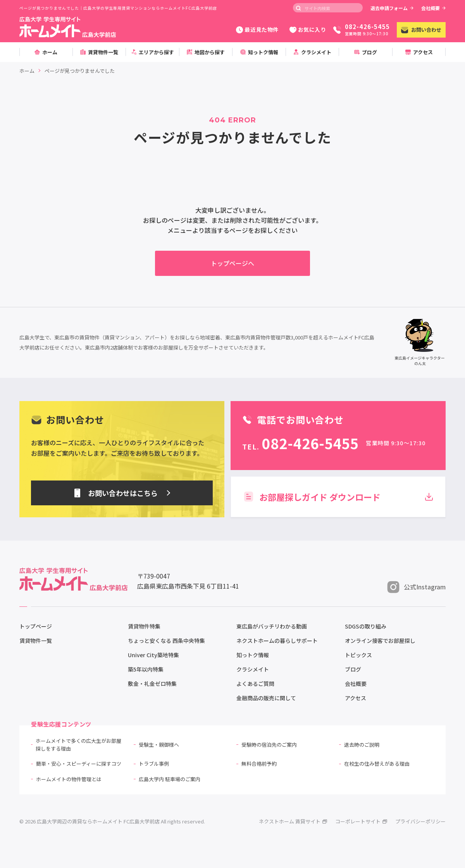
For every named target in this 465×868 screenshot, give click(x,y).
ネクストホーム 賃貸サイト (293, 821)
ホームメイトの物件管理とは (69, 779)
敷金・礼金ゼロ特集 (152, 684)
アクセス (356, 698)
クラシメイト (253, 669)
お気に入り (308, 29)
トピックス (358, 655)
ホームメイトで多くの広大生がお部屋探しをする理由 (78, 745)
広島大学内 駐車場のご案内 (170, 779)
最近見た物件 (257, 29)
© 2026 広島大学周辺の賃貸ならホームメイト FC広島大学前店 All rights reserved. (112, 821)
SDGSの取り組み (366, 626)
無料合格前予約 (259, 764)
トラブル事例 (154, 764)
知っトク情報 (253, 655)
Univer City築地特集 (153, 655)
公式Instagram (416, 587)
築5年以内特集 (146, 669)
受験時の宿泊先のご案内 (269, 745)
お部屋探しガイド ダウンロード (338, 497)
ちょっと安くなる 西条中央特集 (166, 641)
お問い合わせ (421, 30)
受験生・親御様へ (159, 745)
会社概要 (433, 8)
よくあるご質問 (255, 684)
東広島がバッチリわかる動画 (272, 626)
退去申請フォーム (392, 8)
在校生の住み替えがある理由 (377, 764)
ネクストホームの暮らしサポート (277, 641)
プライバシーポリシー (420, 821)
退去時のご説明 (362, 745)
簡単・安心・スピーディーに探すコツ (79, 764)
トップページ (36, 626)
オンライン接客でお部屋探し (380, 641)
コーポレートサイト (361, 821)
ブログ (353, 669)
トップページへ (232, 263)
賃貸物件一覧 (36, 641)
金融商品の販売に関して (266, 698)
